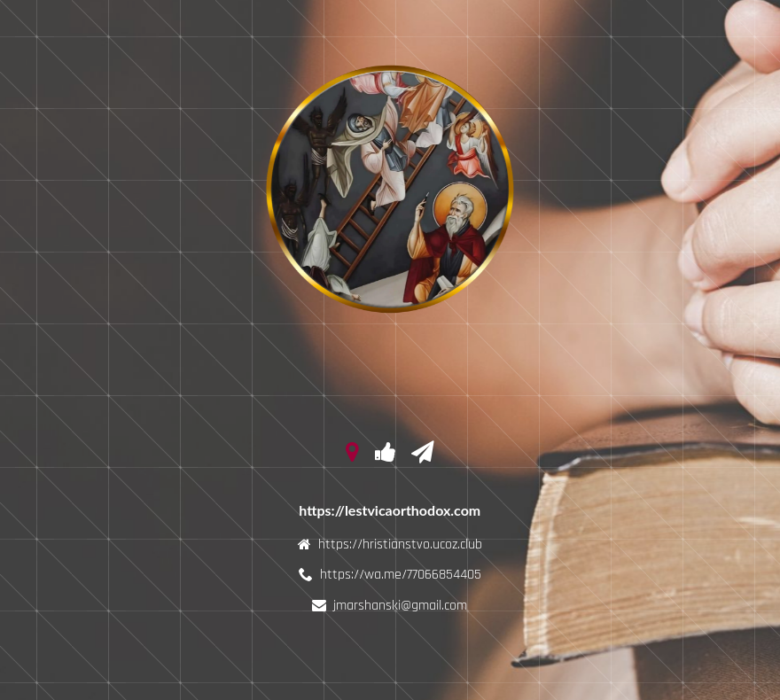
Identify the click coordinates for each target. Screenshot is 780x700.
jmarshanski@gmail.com (400, 606)
